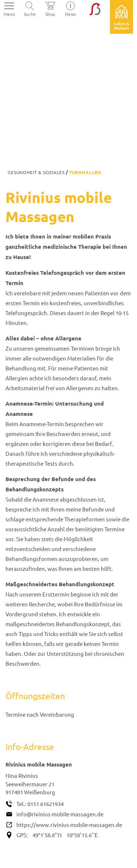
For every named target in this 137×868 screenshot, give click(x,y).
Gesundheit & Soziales (36, 172)
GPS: (22, 835)
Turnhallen (85, 172)
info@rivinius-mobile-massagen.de (60, 814)
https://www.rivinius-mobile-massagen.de (69, 825)
